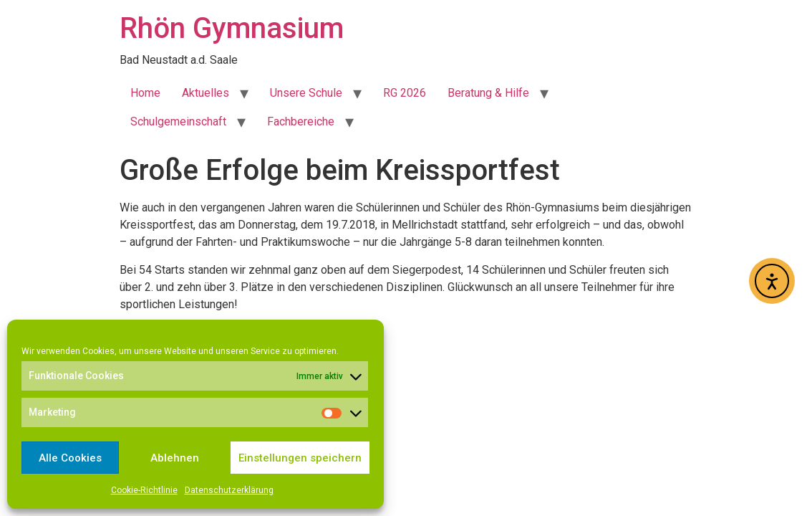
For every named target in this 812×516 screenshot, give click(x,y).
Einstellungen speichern (300, 458)
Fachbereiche (301, 121)
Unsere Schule (306, 93)
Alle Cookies (70, 458)
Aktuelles (206, 93)
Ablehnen (175, 458)
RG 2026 (405, 93)
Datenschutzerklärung (229, 490)
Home (145, 93)
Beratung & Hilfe (488, 93)
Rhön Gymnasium (232, 28)
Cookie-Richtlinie (144, 490)
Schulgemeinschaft (178, 121)
